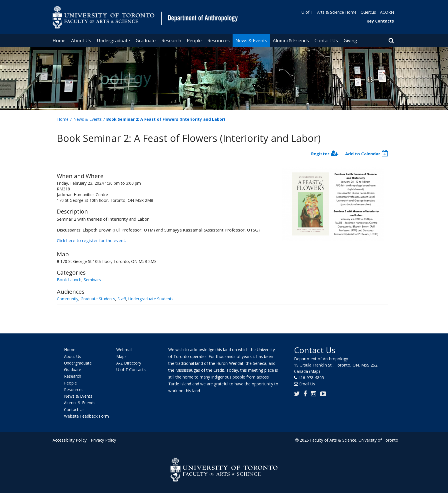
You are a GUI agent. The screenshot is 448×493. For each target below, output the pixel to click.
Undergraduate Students (151, 299)
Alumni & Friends (291, 41)
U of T (307, 12)
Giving (350, 41)
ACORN (387, 12)
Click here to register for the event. (91, 240)
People (194, 41)
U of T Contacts (131, 370)
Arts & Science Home (337, 12)
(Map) (315, 371)
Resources (219, 41)
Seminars (92, 280)
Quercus (368, 12)
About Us (81, 41)
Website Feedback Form (86, 416)
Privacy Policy (103, 440)
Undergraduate (113, 41)
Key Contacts (380, 21)
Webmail (124, 350)
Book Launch (69, 280)
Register (320, 154)
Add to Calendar (363, 154)
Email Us (307, 384)
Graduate (146, 41)
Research (171, 41)
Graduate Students (98, 299)
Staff (122, 299)
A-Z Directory (129, 363)
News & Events (251, 41)
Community (68, 299)
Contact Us (326, 41)
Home (59, 41)
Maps (121, 356)
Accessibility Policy (70, 440)
